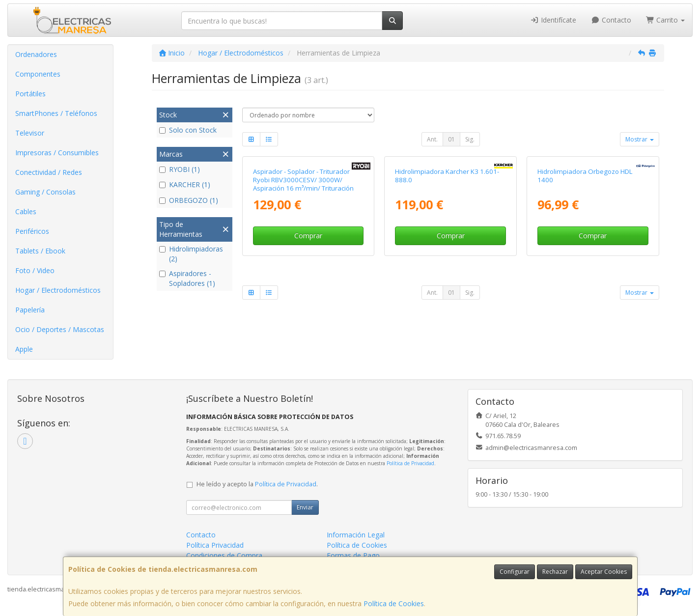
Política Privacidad (215, 545)
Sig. (470, 139)
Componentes (38, 74)
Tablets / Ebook (40, 251)
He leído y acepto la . (257, 484)
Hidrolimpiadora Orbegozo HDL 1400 (585, 176)
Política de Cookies (394, 603)
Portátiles (30, 94)
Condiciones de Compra (224, 555)
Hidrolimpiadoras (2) (191, 254)
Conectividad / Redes (49, 172)
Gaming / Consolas (45, 192)
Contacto (611, 20)
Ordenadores (36, 54)
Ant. (432, 139)
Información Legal (356, 535)
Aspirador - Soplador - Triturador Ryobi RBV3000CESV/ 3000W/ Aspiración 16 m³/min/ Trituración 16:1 (303, 184)
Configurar (515, 572)
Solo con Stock (188, 130)
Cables (26, 211)
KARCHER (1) (185, 184)
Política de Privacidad (410, 463)
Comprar (308, 236)
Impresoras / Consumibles (57, 153)
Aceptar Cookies (604, 572)
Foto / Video (35, 270)
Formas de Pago (353, 555)
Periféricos (32, 231)
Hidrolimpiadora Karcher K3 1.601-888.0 (447, 176)
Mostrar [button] (640, 139)
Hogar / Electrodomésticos (58, 290)
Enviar (305, 507)
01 (451, 139)
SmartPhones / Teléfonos (56, 113)
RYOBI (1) (180, 169)
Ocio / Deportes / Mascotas (60, 329)
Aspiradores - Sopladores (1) (187, 278)
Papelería (30, 310)
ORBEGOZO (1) (189, 200)
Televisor (30, 133)
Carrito (666, 20)
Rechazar (555, 572)
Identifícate (554, 20)
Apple (24, 349)
